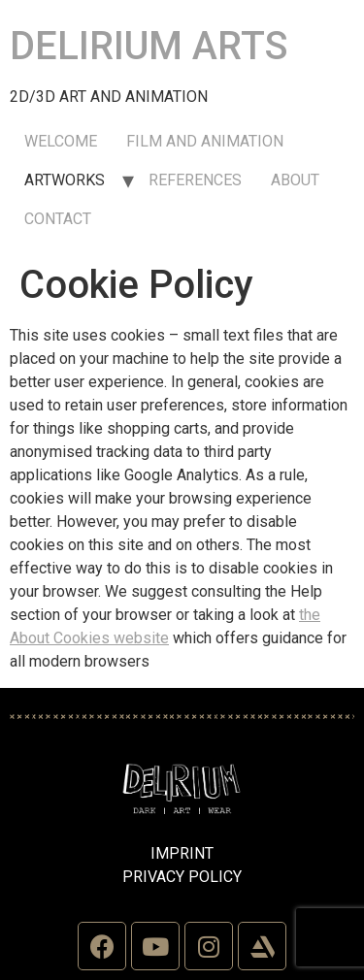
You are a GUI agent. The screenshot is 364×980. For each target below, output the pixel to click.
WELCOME (61, 141)
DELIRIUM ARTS (149, 46)
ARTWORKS (65, 180)
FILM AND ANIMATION (205, 141)
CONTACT (58, 219)
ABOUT (295, 180)
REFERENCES (195, 180)
